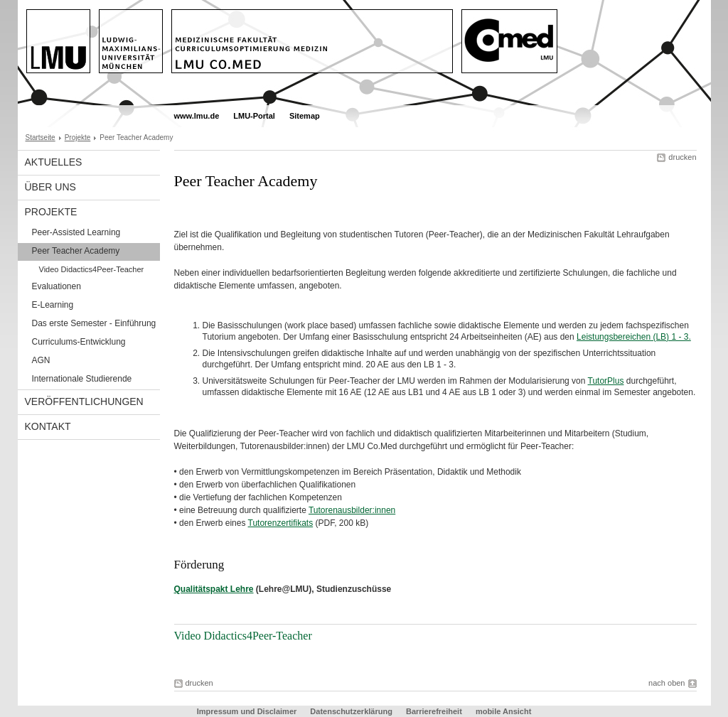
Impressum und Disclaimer (247, 711)
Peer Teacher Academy (76, 251)
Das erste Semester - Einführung (94, 323)
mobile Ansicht (503, 711)
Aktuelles (54, 162)
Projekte (78, 138)
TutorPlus (606, 381)
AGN (41, 360)
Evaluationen (57, 286)
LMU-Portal (254, 116)
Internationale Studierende (82, 379)
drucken (682, 157)
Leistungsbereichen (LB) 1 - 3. (634, 337)
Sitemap (305, 116)
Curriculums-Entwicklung (79, 342)
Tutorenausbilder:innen (352, 510)
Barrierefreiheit (435, 711)
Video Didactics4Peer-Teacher (92, 269)
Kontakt (48, 426)
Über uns (50, 187)
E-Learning (53, 305)
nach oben (667, 683)
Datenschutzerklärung (351, 711)
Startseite (41, 138)
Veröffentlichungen (84, 401)
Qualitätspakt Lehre (214, 589)
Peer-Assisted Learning (76, 232)
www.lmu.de (197, 116)
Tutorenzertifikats (281, 523)
